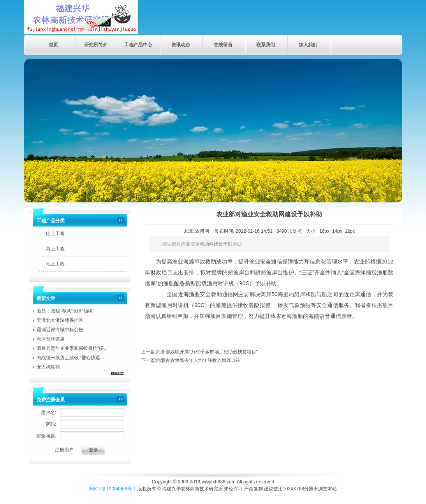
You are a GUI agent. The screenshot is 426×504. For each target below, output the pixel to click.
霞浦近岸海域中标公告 (60, 330)
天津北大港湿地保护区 (60, 320)
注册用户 (64, 450)
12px (350, 231)
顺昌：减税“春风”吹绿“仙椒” (65, 311)
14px (337, 231)
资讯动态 (181, 45)
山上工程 (55, 234)
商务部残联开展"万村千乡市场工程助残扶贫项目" (207, 352)
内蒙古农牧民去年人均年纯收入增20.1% (198, 360)
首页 (53, 45)
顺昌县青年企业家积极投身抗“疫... (72, 348)
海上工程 (55, 249)
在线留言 (223, 45)
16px (324, 231)
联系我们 (266, 45)
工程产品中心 (138, 45)
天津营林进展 (51, 339)
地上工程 (55, 264)
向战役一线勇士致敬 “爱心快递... (70, 358)
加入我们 (308, 45)
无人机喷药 (48, 367)
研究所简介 (96, 45)
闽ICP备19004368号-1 (113, 489)
